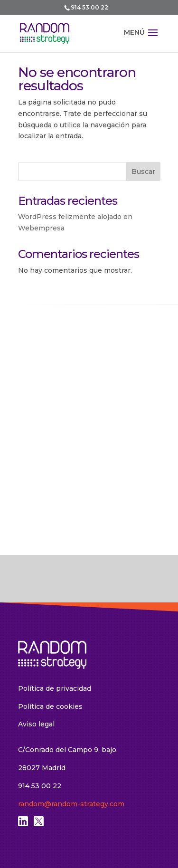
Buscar (143, 172)
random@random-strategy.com (71, 804)
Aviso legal (36, 724)
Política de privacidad (55, 688)
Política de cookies (50, 706)
